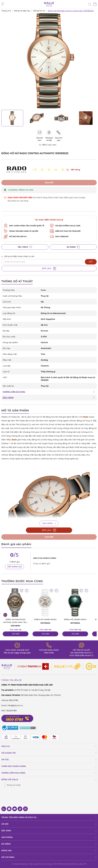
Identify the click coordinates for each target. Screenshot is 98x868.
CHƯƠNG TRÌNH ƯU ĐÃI (19, 190)
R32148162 (16, 622)
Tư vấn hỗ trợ (12, 717)
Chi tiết (16, 634)
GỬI (91, 262)
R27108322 (75, 621)
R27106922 (45, 621)
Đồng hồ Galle (14, 785)
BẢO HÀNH (8, 398)
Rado (86, 417)
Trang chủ (6, 11)
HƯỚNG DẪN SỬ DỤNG (14, 392)
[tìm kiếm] (90, 4)
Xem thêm (48, 523)
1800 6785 (49, 653)
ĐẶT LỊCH (49, 269)
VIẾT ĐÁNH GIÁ (15, 567)
